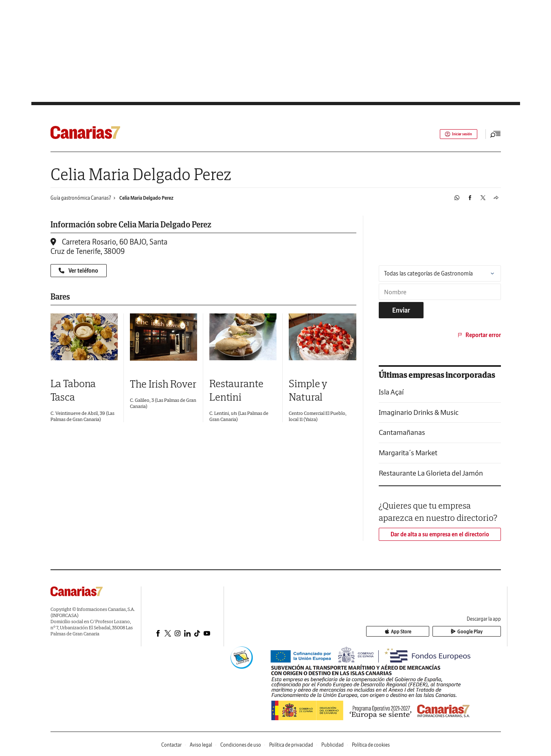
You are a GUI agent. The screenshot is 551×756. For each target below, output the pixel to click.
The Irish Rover (163, 384)
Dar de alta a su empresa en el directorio (440, 534)
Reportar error (479, 335)
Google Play (478, 632)
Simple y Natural (308, 390)
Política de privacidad (291, 745)
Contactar (171, 745)
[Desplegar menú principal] (496, 134)
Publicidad (333, 745)
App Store (432, 632)
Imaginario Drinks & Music (419, 412)
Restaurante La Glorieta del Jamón (431, 473)
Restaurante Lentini (236, 390)
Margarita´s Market (408, 453)
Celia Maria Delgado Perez (146, 198)
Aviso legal (201, 745)
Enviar (401, 310)
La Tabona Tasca (73, 390)
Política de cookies (371, 745)
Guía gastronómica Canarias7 (81, 198)
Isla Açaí (391, 392)
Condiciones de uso (241, 745)
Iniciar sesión (453, 134)
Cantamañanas (402, 432)
